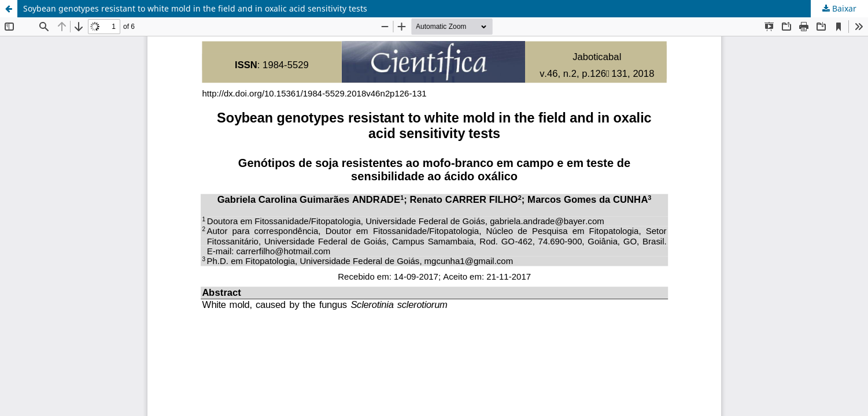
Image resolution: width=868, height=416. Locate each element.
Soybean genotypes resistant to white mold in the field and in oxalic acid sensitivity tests (195, 8)
